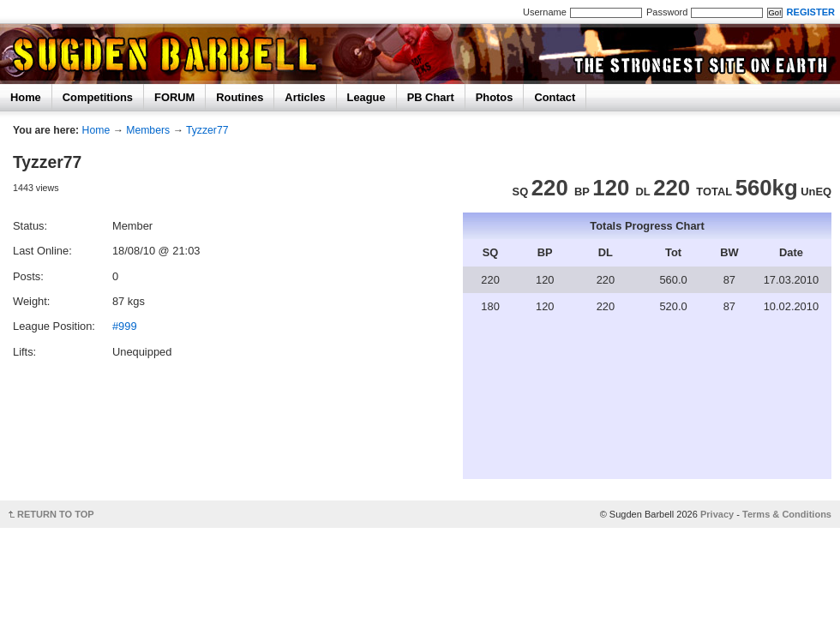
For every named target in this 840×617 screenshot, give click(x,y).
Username (545, 12)
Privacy (717, 514)
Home (26, 97)
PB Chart (431, 97)
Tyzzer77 (207, 130)
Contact (555, 97)
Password (667, 12)
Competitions (98, 97)
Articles (305, 97)
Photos (495, 97)
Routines (240, 97)
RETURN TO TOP (56, 514)
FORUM (174, 97)
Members (148, 130)
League (366, 97)
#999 (125, 326)
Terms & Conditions (787, 514)
